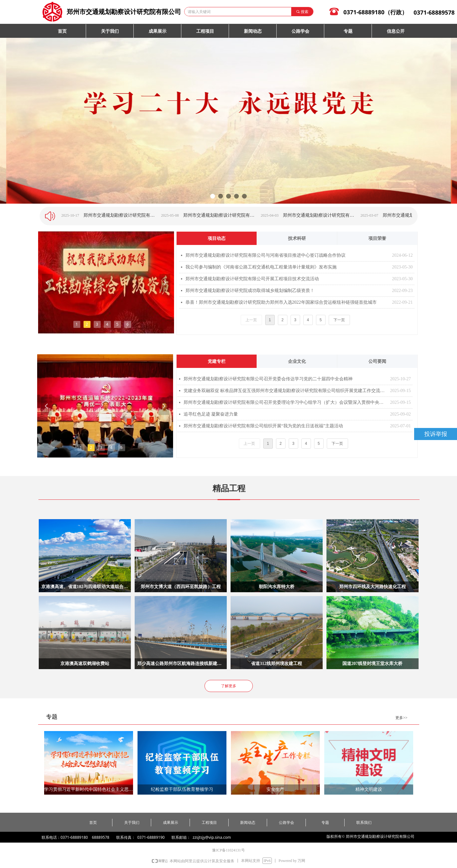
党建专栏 (217, 361)
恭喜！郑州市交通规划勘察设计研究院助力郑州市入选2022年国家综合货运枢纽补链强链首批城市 (281, 302)
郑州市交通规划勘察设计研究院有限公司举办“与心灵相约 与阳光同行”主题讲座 (330, 215)
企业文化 (297, 361)
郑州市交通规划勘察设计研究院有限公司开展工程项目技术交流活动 (252, 279)
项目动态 (217, 238)
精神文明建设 (369, 789)
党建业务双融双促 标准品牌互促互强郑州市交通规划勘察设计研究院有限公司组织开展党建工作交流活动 (285, 391)
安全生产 (275, 789)
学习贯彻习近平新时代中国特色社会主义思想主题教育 (89, 789)
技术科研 (297, 238)
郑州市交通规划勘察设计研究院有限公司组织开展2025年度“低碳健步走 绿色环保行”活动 (131, 215)
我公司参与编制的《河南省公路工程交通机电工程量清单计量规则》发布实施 (261, 267)
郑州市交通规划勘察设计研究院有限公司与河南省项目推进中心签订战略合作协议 (265, 255)
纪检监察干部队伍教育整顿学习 (182, 789)
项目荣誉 (377, 238)
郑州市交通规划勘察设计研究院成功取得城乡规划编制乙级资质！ (250, 291)
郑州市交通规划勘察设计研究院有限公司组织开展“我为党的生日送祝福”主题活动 (263, 426)
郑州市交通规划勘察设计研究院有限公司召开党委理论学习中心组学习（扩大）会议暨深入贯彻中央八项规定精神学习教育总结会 (285, 402)
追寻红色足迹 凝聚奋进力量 (211, 414)
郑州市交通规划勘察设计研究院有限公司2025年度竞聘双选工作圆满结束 (230, 215)
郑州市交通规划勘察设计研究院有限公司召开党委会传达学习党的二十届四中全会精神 (268, 379)
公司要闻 (377, 361)
